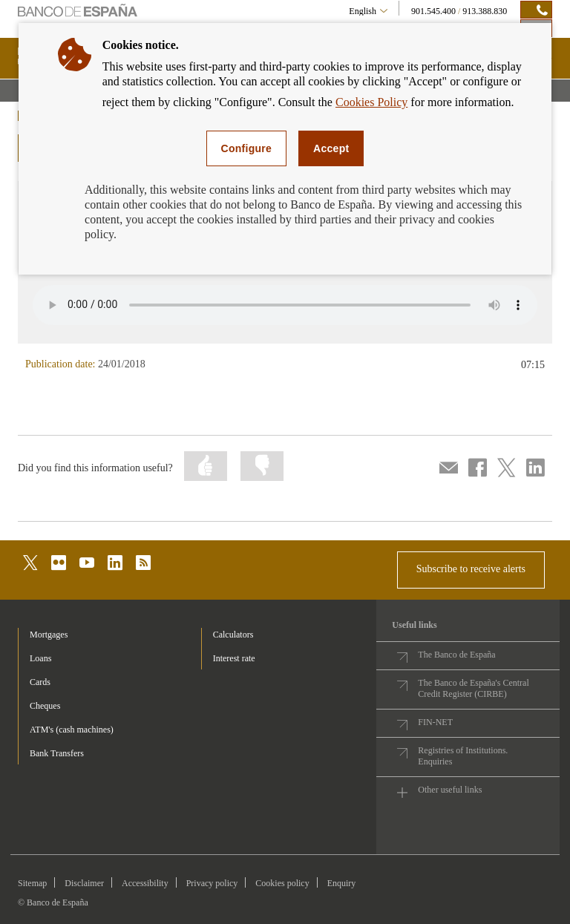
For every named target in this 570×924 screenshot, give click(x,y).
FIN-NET (435, 722)
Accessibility (145, 883)
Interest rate (234, 658)
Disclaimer (84, 883)
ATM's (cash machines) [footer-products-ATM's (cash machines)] (72, 730)
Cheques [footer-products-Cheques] (45, 706)
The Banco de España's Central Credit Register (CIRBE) (473, 688)
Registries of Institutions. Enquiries (463, 756)
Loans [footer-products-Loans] (40, 658)
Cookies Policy (371, 102)
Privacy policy (212, 883)
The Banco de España (456, 655)
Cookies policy (282, 883)
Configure (247, 148)
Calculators (233, 635)
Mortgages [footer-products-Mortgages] (49, 635)
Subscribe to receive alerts (471, 569)
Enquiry (342, 883)
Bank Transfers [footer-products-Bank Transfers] (57, 753)
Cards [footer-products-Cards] (40, 682)
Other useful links (450, 790)
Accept (331, 148)
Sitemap (32, 883)
